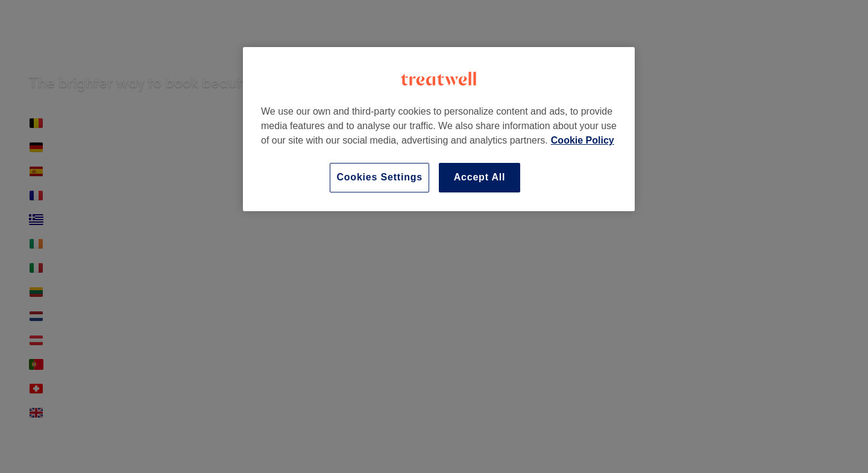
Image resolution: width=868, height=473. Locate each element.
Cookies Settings (379, 177)
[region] (439, 129)
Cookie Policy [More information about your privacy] (583, 140)
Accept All (480, 177)
